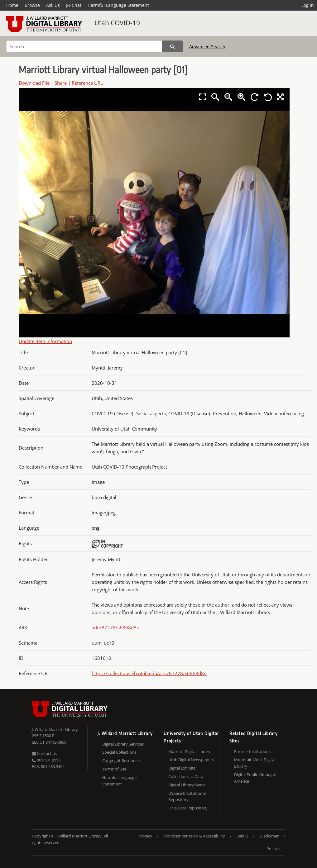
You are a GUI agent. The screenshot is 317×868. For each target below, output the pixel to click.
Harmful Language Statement (118, 5)
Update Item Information (45, 341)
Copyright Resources (121, 761)
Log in (308, 5)
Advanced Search (207, 47)
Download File (34, 83)
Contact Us (44, 753)
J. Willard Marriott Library (55, 729)
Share (61, 83)
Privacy (145, 836)
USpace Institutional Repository (187, 796)
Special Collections (119, 752)
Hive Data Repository (188, 808)
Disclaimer (269, 836)
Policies (273, 849)
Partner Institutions (252, 751)
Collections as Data (186, 776)
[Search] (84, 46)
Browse (32, 5)
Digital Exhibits (182, 768)
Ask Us (53, 5)
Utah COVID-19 (117, 23)
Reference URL (87, 83)
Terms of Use (114, 769)
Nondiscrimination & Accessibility (194, 836)
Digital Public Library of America (255, 778)
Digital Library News (187, 785)
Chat (74, 5)
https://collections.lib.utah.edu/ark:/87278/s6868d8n (149, 673)
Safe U (242, 836)
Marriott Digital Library (189, 751)
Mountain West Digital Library (255, 763)
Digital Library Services (123, 744)
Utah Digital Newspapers (191, 760)
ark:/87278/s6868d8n (115, 627)
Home (12, 5)
